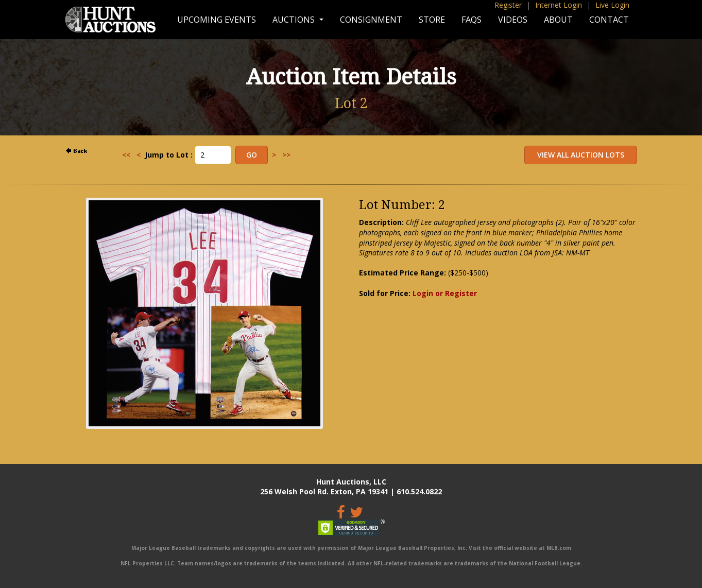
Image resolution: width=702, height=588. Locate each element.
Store (432, 20)
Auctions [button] (295, 20)
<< (126, 155)
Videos (513, 20)
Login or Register (445, 293)
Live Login (612, 5)
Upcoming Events (217, 20)
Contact (609, 20)
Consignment (371, 20)
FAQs (472, 20)
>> (286, 155)
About (558, 20)
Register (508, 5)
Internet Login (559, 5)
